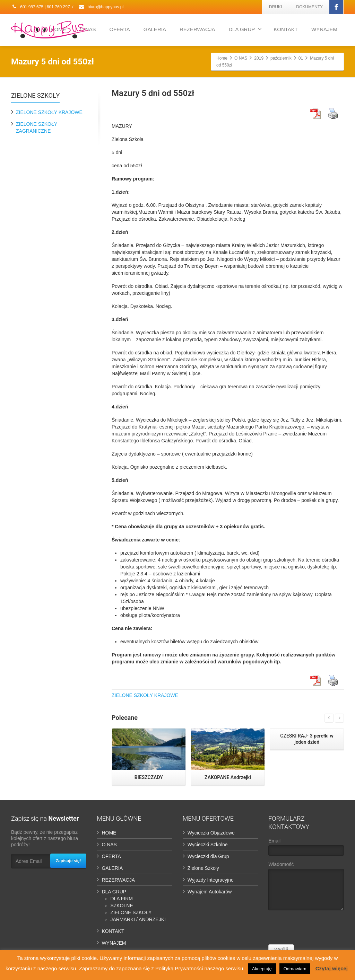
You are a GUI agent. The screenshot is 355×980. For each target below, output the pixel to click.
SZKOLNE (122, 906)
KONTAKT (286, 29)
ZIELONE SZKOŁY (131, 912)
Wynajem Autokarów (210, 892)
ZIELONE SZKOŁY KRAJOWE (145, 695)
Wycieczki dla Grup (208, 856)
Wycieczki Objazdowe (211, 833)
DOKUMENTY (309, 7)
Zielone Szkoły (203, 868)
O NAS (109, 845)
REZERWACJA (197, 29)
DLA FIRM (122, 899)
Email (306, 849)
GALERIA (155, 29)
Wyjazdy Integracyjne (211, 880)
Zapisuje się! (68, 861)
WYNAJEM (324, 29)
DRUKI (275, 7)
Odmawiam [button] (295, 969)
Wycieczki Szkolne (208, 845)
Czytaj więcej (332, 968)
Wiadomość (306, 888)
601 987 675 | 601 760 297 (41, 7)
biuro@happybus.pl (101, 7)
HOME (109, 833)
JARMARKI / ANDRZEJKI (138, 919)
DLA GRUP (245, 29)
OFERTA (119, 29)
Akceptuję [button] (262, 969)
